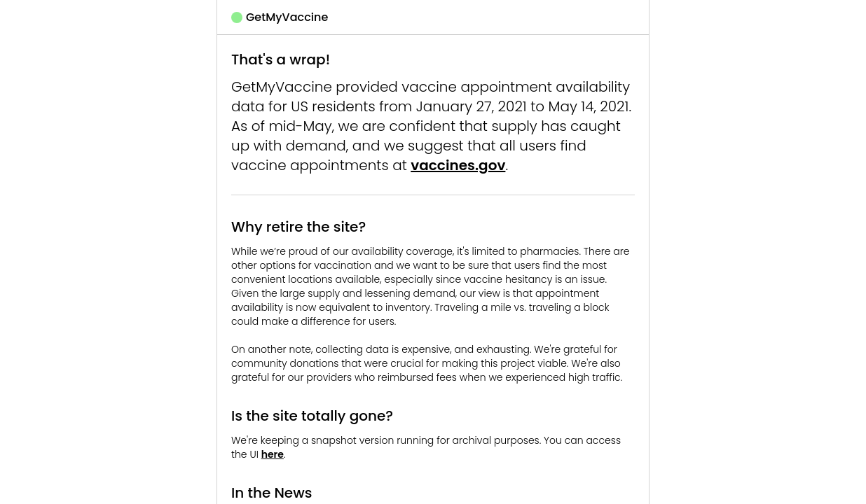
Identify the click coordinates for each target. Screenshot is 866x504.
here (273, 454)
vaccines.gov (458, 165)
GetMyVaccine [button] (280, 17)
